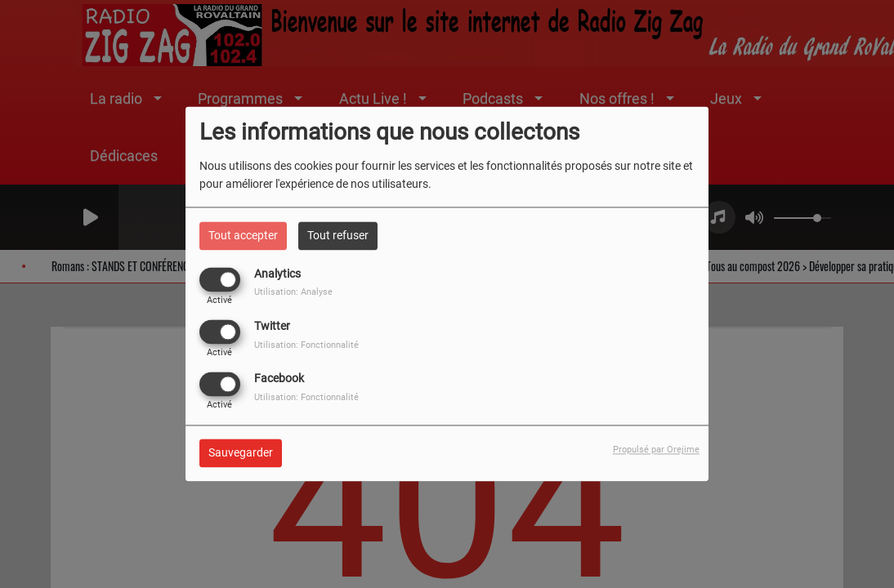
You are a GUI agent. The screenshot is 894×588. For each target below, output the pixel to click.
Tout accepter (243, 235)
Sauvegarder (241, 453)
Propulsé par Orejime (656, 450)
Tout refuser (338, 235)
